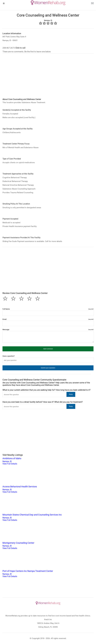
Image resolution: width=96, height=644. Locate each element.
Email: (48, 319)
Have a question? (9, 356)
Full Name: (48, 309)
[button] (48, 349)
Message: (48, 330)
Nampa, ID (48, 461)
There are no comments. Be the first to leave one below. (27, 52)
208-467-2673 (14, 48)
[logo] (48, 3)
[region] (48, 77)
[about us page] (92, 4)
